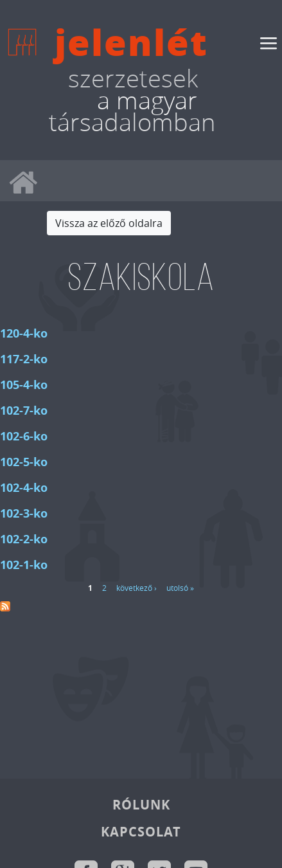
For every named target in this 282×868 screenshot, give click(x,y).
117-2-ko (24, 359)
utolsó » (180, 588)
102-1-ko (24, 565)
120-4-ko (24, 333)
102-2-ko (24, 539)
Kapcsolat (141, 832)
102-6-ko (24, 436)
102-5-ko (24, 462)
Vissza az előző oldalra (109, 223)
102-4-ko (24, 488)
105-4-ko (24, 385)
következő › (137, 588)
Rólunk (141, 805)
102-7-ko (24, 411)
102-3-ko (24, 513)
